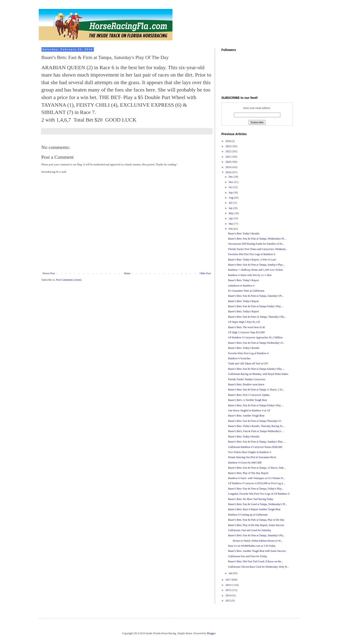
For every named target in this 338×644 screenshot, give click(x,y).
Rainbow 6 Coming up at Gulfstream (248, 515)
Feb (231, 229)
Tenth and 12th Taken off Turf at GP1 (248, 364)
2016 (228, 585)
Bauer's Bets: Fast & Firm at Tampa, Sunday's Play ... (257, 442)
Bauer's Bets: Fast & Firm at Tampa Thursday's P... (255, 421)
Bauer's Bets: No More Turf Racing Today (251, 499)
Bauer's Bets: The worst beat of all (246, 327)
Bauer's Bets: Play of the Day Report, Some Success (256, 525)
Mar (231, 224)
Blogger (211, 633)
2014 (228, 595)
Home (127, 273)
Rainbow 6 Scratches (239, 358)
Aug (231, 198)
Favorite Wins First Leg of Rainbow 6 (248, 353)
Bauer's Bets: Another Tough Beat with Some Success (257, 551)
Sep (231, 193)
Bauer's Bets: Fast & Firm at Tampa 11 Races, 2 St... (256, 390)
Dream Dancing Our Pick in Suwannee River (252, 457)
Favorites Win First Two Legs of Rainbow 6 (251, 254)
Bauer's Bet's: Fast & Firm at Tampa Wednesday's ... (256, 431)
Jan (231, 573)
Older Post (205, 273)
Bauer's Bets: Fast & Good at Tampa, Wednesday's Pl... (257, 504)
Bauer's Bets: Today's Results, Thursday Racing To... (256, 426)
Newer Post (49, 273)
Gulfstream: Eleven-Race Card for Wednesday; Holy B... (258, 567)
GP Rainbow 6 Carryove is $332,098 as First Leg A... (257, 483)
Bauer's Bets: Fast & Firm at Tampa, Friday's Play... (256, 489)
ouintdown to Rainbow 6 (241, 286)
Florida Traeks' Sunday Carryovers (247, 379)
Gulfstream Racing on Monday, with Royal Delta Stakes (258, 374)
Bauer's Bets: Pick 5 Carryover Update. (249, 395)
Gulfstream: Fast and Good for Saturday (249, 530)
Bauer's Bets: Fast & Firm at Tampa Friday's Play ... (256, 306)
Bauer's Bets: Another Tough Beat (246, 416)
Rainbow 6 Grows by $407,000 (245, 463)
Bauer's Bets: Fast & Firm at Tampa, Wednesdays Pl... (257, 239)
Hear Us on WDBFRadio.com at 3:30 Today (252, 546)
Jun (231, 208)
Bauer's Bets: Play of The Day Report (248, 473)
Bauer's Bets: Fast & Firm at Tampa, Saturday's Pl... (256, 296)
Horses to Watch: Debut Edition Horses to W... (255, 541)
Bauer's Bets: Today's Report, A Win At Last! (252, 260)
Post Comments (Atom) (69, 280)
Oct (231, 187)
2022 (228, 151)
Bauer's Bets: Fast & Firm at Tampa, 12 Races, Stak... (257, 468)
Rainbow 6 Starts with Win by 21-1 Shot (250, 275)
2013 (228, 601)
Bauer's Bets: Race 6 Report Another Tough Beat (254, 509)
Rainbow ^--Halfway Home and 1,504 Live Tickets (255, 270)
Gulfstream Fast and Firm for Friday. (248, 556)
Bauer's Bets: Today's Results (244, 234)
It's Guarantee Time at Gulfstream (246, 291)
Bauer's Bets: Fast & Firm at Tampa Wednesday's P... (256, 343)
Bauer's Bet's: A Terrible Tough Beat (247, 400)
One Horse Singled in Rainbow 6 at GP (249, 410)
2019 (228, 167)
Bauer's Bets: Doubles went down (246, 384)
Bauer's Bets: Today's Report (243, 280)
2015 (228, 590)
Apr (231, 218)
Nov (231, 182)
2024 (228, 141)
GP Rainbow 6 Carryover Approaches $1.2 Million (255, 337)
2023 (228, 146)
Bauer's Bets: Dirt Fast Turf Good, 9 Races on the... (255, 561)
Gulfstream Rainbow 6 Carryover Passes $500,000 (255, 447)
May (231, 213)
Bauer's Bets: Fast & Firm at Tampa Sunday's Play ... (256, 369)
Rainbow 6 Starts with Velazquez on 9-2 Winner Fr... (256, 478)
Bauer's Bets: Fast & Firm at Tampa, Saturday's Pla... (256, 535)
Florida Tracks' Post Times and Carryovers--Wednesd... (257, 249)
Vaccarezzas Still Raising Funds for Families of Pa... (256, 244)
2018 (228, 172)
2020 (228, 162)
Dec (231, 177)
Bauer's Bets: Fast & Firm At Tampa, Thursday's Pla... (257, 317)
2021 (228, 157)
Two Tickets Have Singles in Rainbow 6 (249, 452)
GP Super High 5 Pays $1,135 (244, 322)
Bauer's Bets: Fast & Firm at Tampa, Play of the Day (256, 520)
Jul (230, 203)
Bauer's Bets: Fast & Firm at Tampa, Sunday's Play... (256, 265)
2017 (228, 580)
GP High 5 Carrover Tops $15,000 (246, 332)
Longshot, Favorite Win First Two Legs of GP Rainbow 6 (259, 494)
